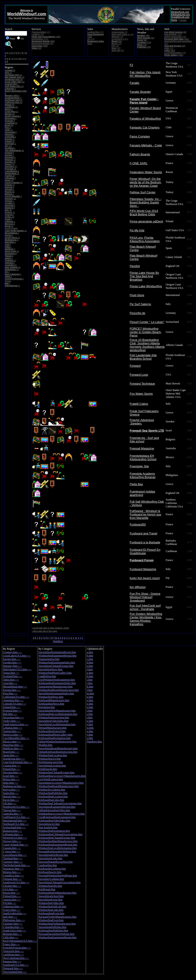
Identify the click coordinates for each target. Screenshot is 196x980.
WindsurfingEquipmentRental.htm (57, 656)
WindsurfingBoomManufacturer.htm (59, 690)
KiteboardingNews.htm (51, 704)
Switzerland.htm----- (14, 827)
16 (14, 86)
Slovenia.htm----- (13, 772)
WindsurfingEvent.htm (51, 920)
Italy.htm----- (10, 917)
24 (14, 183)
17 (8, 73)
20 (15, 82)
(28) (144, 47)
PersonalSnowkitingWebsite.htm (56, 934)
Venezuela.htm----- (13, 951)
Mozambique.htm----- (15, 687)
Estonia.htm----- (12, 690)
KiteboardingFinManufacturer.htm (57, 893)
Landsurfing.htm (48, 865)
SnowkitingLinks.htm (50, 858)
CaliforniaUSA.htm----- (16, 697)
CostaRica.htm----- (13, 876)
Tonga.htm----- (11, 673)
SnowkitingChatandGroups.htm (56, 666)
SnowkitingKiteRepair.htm (53, 855)
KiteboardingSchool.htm (52, 731)
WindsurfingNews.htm (51, 697)
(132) (177, 39)
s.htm (90, 714)
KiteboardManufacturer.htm (54, 700)
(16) (91, 39)
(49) (175, 32)
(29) (115, 46)
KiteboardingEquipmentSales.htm (57, 683)
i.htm (90, 680)
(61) (120, 39)
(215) (40, 39)
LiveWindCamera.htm (51, 779)
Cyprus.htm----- (12, 851)
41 (14, 75)
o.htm (90, 700)
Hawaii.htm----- (12, 797)
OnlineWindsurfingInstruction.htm (57, 742)
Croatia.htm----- (12, 766)
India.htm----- (11, 783)
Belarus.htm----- (12, 872)
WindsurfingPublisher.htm (53, 793)
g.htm (90, 673)
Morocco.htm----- (13, 735)
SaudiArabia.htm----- (15, 913)
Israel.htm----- (11, 776)
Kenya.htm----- (11, 790)
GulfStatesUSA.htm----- (16, 817)
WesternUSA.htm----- (15, 838)
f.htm (90, 669)
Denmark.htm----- (13, 968)
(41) (146, 38)
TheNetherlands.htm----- (17, 865)
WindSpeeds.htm (48, 769)
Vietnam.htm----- (12, 879)
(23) (96, 32)
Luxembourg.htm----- (15, 855)
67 (14, 100)
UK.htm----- (10, 803)
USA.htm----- (11, 889)
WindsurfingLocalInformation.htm (57, 848)
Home (174, 20)
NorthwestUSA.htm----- (16, 807)
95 (8, 210)
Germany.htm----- (13, 924)
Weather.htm (45, 745)
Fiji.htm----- (10, 903)
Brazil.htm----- (11, 752)
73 (10, 212)
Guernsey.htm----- (13, 862)
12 (10, 199)
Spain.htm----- (11, 793)
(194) (46, 37)
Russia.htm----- (11, 893)
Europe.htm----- (12, 659)
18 (10, 169)
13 (16, 231)
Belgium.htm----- (13, 934)
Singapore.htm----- (13, 869)
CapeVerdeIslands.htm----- (18, 762)
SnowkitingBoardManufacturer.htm (58, 748)
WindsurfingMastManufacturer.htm (58, 841)
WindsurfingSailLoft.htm (52, 906)
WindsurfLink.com (180, 12)
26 (10, 114)
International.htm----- (15, 821)
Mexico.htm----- (12, 742)
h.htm (90, 676)
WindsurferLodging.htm (52, 790)
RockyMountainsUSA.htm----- (20, 941)
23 (10, 217)
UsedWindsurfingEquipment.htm (57, 680)
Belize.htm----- (11, 779)
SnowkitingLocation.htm (52, 766)
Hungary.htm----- (13, 666)
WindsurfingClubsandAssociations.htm (60, 803)
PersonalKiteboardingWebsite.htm (57, 851)
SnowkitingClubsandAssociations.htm (59, 882)
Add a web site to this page (45, 631)
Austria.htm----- (12, 900)
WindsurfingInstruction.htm (54, 717)
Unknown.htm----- (13, 906)
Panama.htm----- (12, 961)
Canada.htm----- (12, 848)
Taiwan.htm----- (12, 810)
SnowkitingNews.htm (50, 669)
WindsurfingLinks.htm (51, 910)
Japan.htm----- (11, 755)
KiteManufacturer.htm (51, 762)
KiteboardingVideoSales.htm (54, 821)
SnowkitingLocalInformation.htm (57, 724)
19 (12, 173)
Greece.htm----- (12, 910)
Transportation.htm (49, 659)
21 (9, 226)
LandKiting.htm (47, 676)
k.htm (90, 687)
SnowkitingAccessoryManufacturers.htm (61, 783)
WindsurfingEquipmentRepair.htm (57, 937)
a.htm (90, 652)
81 (11, 107)
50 (9, 125)
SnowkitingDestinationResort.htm (57, 652)
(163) (170, 50)
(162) (173, 34)
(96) (142, 40)
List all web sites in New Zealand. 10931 (51, 628)
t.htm (90, 717)
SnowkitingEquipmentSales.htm (56, 693)
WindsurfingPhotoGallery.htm (55, 673)
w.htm (90, 728)
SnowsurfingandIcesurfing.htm (55, 862)
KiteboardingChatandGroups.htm (57, 838)
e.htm (90, 666)
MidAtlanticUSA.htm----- (17, 669)
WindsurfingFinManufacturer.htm (57, 924)
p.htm (90, 704)
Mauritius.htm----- (13, 745)
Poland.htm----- (12, 769)
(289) (43, 41)
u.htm (90, 721)
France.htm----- (11, 944)
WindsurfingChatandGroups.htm (56, 772)
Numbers (58, 641)
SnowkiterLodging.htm (51, 879)
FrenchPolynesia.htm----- (17, 948)
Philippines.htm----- (14, 920)
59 (14, 79)
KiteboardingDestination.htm (54, 738)
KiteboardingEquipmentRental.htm (58, 845)
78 (11, 167)
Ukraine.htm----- (12, 886)
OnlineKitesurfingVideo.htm (54, 810)
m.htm (90, 693)
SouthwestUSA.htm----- (16, 882)
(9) (120, 32)
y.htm (90, 735)
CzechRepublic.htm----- (16, 738)
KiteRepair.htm (47, 889)
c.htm (90, 659)
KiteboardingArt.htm (50, 872)
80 (10, 105)
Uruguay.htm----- (13, 652)
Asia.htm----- (10, 683)
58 (10, 70)
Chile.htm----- (11, 937)
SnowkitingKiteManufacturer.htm (57, 711)
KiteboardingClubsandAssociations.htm (60, 834)
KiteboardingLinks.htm (51, 800)
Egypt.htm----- (11, 800)
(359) (40, 46)
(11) (169, 48)
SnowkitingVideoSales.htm (53, 721)
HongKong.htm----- (14, 759)
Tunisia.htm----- (12, 731)
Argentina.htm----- (13, 700)
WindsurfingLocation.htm (53, 755)
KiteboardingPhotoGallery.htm (55, 735)
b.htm (90, 656)
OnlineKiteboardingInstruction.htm (58, 752)
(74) (142, 45)
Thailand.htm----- (13, 858)
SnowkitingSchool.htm (51, 896)
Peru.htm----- (10, 693)
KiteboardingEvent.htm (51, 913)
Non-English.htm (48, 827)
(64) (117, 41)
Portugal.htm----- (12, 711)
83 (11, 265)
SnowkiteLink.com (180, 17)
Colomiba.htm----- (13, 927)
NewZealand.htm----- (15, 972)
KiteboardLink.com (181, 15)
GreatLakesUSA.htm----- (17, 656)
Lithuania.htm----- (13, 834)
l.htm (90, 690)
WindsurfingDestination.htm (54, 831)
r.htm (90, 711)
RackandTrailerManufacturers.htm (57, 917)
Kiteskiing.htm (47, 707)
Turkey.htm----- (12, 721)
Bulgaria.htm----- (13, 831)
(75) (175, 53)
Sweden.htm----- (12, 662)
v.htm (90, 724)
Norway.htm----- (12, 841)
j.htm (90, 683)
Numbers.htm (94, 742)
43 (15, 77)
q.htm (90, 707)
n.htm (90, 697)
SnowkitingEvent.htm (50, 900)
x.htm (90, 731)
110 (8, 146)
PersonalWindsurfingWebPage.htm (58, 876)
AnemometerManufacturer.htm (55, 687)
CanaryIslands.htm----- (16, 845)
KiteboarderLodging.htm (52, 869)
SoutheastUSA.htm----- (16, 965)
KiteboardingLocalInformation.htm (58, 714)
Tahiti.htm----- (11, 680)
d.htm (90, 662)
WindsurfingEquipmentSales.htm (57, 662)
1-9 (6, 61)
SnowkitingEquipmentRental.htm (57, 807)
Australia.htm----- (13, 814)
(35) (118, 50)
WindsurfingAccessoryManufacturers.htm (62, 814)
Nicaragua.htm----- (13, 717)
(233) (174, 55)
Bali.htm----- (10, 714)
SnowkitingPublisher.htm (52, 927)
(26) (175, 37)
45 (14, 151)
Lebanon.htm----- (13, 728)
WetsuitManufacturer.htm (52, 728)
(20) (117, 44)
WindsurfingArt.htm (50, 759)
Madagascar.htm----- (14, 786)
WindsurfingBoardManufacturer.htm (59, 786)
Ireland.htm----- (12, 707)
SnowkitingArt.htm (49, 824)
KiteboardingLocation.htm (53, 797)
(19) (118, 37)
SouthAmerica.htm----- (16, 724)
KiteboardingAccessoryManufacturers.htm (62, 776)
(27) (41, 32)
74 (10, 164)
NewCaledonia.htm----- (16, 958)
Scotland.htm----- (13, 676)
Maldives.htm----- (13, 748)
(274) (144, 42)
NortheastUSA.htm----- (16, 824)
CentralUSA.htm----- (15, 704)
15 (11, 123)
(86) (143, 36)
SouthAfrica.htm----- (14, 931)
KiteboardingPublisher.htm (53, 931)
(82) (43, 44)
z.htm (90, 738)
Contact (183, 20)
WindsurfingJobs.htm (50, 886)
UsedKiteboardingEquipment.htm (57, 817)
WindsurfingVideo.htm (51, 903)
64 (14, 102)
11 (12, 112)
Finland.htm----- (12, 896)
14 (10, 185)
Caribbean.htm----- (13, 955)
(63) (38, 34)
